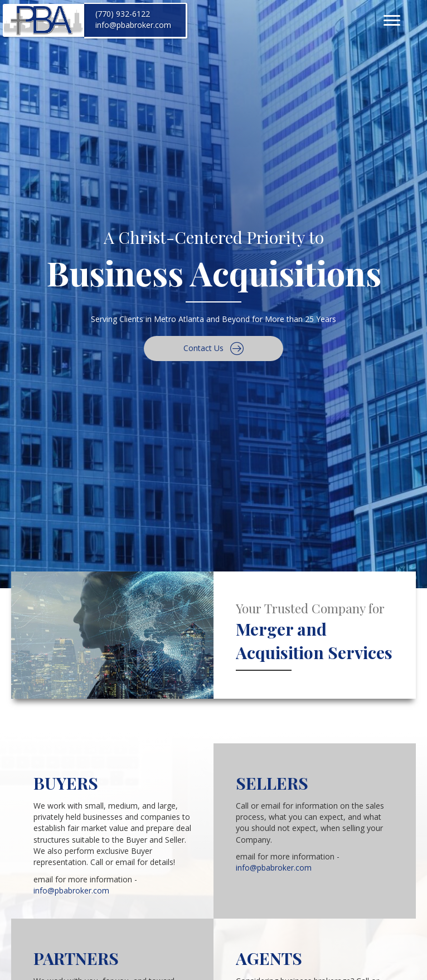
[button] (213, 349)
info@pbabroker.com (133, 25)
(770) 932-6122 (123, 14)
